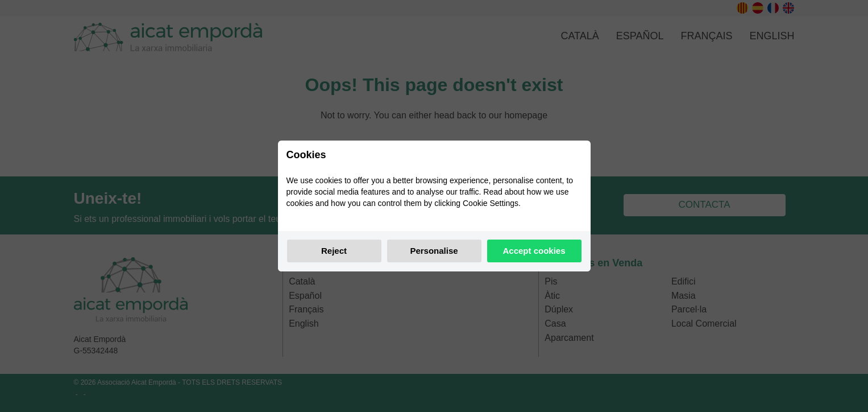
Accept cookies (534, 251)
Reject (334, 251)
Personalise (434, 251)
